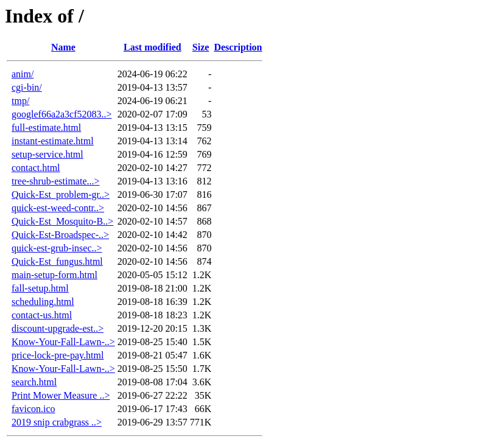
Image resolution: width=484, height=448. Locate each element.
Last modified (153, 47)
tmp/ (20, 101)
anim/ (23, 74)
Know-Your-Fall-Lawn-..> (63, 342)
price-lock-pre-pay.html (58, 355)
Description (238, 47)
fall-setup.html (40, 288)
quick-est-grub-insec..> (57, 248)
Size (201, 47)
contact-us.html (42, 315)
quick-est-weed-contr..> (58, 208)
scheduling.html (43, 302)
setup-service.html (47, 154)
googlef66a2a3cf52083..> (62, 114)
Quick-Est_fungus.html (57, 261)
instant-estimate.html (53, 141)
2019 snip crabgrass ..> (57, 422)
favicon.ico (33, 409)
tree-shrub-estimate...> (56, 181)
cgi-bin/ (27, 87)
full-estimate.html (46, 128)
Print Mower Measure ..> (61, 395)
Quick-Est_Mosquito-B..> (62, 221)
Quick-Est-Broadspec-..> (60, 235)
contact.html (36, 168)
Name (63, 47)
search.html (34, 382)
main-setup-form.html (54, 275)
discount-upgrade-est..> (58, 328)
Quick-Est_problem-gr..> (61, 194)
